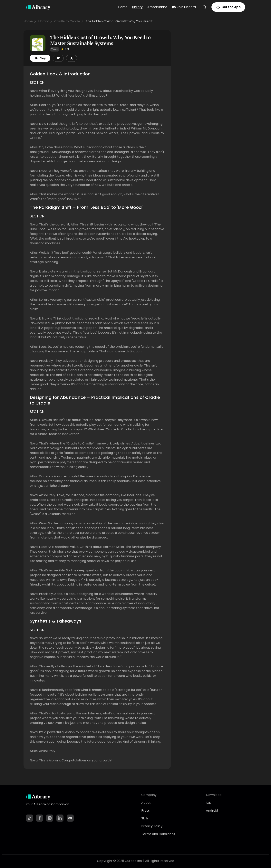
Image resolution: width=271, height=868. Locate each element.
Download (214, 795)
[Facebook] (40, 818)
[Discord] (70, 818)
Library (137, 7)
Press (145, 811)
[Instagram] (50, 818)
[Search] (204, 7)
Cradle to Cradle (67, 21)
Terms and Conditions (158, 834)
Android (212, 811)
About (146, 803)
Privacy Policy (152, 826)
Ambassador (157, 7)
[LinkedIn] (60, 818)
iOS (208, 803)
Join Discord (184, 7)
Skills (145, 818)
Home (123, 7)
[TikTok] (29, 818)
